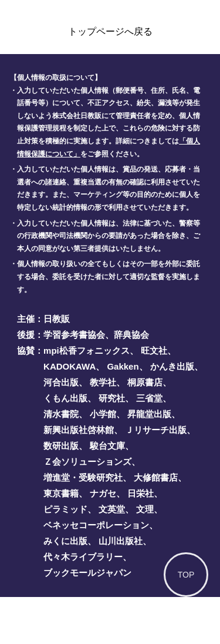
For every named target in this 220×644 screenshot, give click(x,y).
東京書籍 (61, 493)
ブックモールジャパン (87, 573)
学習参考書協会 (74, 335)
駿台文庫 (107, 446)
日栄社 (141, 493)
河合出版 (61, 382)
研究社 (112, 398)
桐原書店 (145, 382)
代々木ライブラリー (83, 557)
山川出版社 (121, 541)
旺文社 (154, 350)
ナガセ (103, 493)
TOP (186, 575)
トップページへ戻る (110, 31)
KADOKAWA (70, 366)
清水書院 (61, 414)
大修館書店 (156, 477)
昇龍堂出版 (149, 414)
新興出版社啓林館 (79, 430)
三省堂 (149, 398)
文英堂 (112, 509)
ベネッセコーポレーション (96, 525)
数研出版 (61, 446)
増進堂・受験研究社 (83, 477)
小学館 (103, 414)
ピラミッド (65, 509)
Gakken (123, 366)
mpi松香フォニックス (87, 350)
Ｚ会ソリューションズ (87, 462)
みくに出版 (65, 541)
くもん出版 (65, 398)
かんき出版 (172, 366)
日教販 (57, 319)
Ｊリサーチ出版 (156, 430)
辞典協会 (131, 335)
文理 (145, 509)
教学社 (103, 382)
